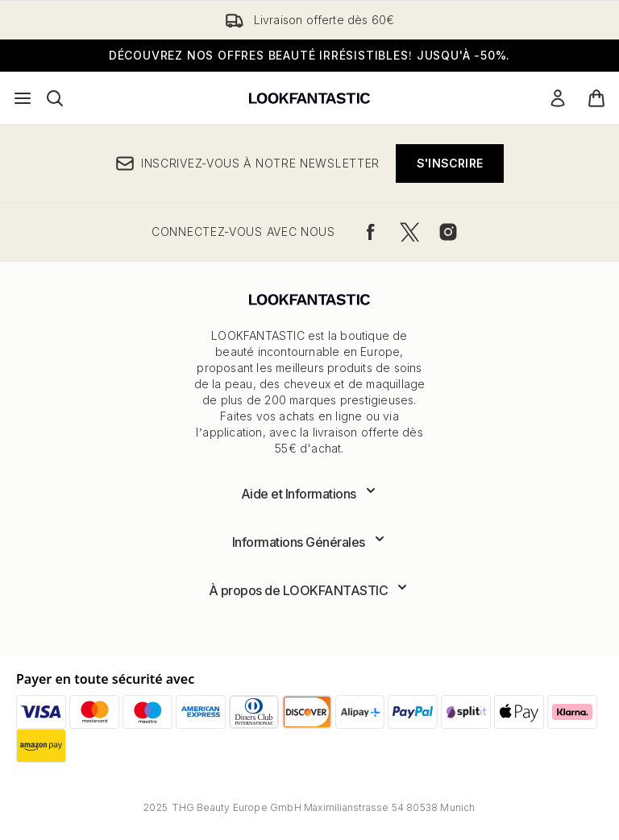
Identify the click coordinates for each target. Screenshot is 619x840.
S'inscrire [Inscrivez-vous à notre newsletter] (450, 163)
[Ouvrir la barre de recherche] (55, 98)
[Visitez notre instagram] (448, 232)
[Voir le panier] (596, 98)
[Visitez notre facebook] (371, 232)
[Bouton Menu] (23, 98)
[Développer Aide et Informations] (310, 494)
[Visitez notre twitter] (409, 232)
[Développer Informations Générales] (310, 542)
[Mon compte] (558, 98)
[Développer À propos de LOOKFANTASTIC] (310, 590)
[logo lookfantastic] (309, 98)
